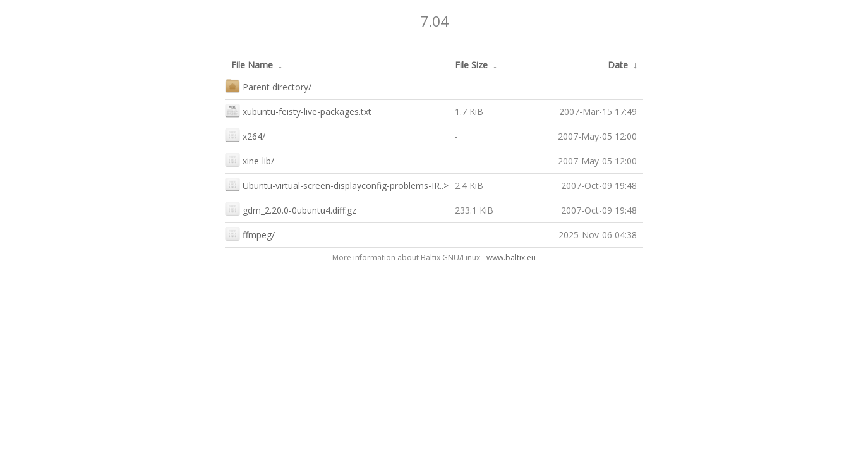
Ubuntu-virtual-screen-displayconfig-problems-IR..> (337, 184)
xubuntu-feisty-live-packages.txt (298, 110)
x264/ (245, 135)
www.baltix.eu (511, 258)
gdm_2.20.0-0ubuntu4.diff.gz (291, 209)
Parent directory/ (268, 86)
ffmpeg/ (250, 234)
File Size (471, 65)
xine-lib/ (250, 160)
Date (618, 65)
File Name (252, 65)
